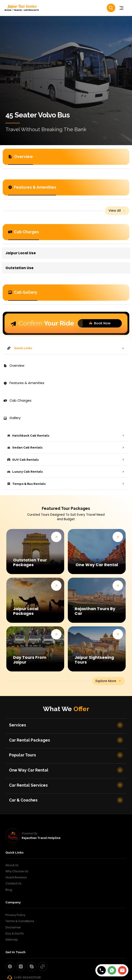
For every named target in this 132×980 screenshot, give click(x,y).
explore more (108, 681)
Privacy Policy (15, 915)
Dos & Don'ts (15, 933)
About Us (12, 865)
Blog (9, 890)
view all (117, 211)
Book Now (98, 323)
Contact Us (13, 883)
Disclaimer (13, 927)
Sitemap (12, 940)
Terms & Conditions (20, 921)
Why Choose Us (17, 871)
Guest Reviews (16, 877)
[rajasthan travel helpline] (13, 836)
